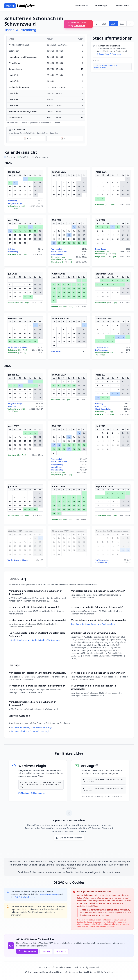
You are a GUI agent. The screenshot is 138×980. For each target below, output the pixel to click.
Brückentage (102, 6)
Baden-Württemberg (20, 30)
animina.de (80, 25)
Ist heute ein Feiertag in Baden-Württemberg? (32, 727)
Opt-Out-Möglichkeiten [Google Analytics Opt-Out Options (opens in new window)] (25, 897)
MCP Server (61, 951)
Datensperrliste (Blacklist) (78, 972)
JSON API (46, 951)
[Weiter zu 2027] (130, 24)
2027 (122, 24)
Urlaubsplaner (124, 6)
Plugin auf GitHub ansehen (32, 793)
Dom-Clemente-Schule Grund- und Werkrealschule (107, 67)
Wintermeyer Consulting (71, 967)
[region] (46, 80)
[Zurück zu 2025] (96, 24)
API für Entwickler (103, 972)
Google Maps (103, 54)
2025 (104, 24)
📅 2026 (27, 139)
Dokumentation (27, 951)
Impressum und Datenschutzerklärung (44, 972)
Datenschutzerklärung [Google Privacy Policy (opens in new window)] (49, 894)
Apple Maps (115, 54)
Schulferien (82, 6)
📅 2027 (65, 139)
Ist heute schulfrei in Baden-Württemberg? (30, 731)
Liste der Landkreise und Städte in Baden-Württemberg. (34, 640)
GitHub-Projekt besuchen (69, 838)
